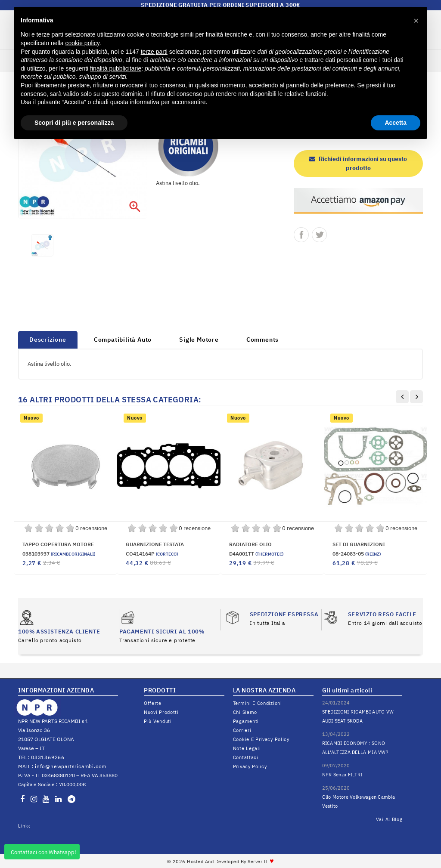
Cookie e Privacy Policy (261, 739)
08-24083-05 (357, 554)
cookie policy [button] (82, 43)
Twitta (319, 235)
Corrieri (242, 730)
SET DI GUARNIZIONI (359, 544)
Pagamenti (246, 721)
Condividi (301, 235)
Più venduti (158, 721)
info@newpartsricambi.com (71, 766)
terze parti (154, 52)
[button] (416, 21)
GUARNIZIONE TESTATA (155, 544)
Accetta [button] (396, 123)
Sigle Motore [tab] (199, 340)
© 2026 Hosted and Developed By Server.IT (221, 862)
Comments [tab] (262, 340)
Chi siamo (245, 712)
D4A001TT (256, 554)
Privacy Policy (250, 766)
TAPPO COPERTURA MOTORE (58, 544)
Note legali (247, 748)
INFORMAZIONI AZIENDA (56, 690)
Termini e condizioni (258, 703)
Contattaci (246, 757)
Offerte (153, 703)
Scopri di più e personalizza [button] (74, 123)
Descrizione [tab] (48, 340)
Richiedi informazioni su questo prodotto (358, 163)
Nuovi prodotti (161, 712)
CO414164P (152, 554)
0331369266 (48, 757)
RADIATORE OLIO (250, 544)
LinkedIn (24, 826)
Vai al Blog (389, 819)
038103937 (59, 554)
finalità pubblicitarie (116, 68)
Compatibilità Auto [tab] (123, 340)
